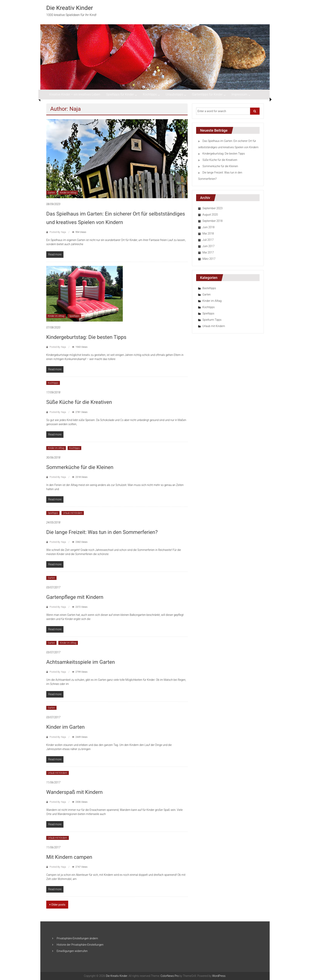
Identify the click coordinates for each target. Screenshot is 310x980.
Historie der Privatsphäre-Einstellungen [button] (80, 945)
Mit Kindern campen (69, 857)
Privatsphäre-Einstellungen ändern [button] (77, 938)
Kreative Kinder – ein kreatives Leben (75, 94)
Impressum (239, 94)
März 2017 (209, 259)
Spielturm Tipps (212, 320)
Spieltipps (74, 316)
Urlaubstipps (174, 94)
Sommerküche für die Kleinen (80, 467)
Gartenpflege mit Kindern (75, 597)
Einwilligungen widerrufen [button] (72, 951)
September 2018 (213, 221)
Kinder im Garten (65, 727)
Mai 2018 (208, 234)
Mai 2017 (208, 252)
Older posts (58, 905)
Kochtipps (150, 94)
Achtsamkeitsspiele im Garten (81, 662)
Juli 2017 (208, 240)
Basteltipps (209, 288)
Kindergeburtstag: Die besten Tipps (86, 337)
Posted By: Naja (58, 232)
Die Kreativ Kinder (70, 8)
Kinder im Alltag (68, 193)
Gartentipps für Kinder (207, 94)
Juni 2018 (208, 227)
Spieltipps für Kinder (120, 94)
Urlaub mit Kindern (73, 513)
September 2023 (213, 208)
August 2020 (210, 215)
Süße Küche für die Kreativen (79, 402)
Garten (51, 193)
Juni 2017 (208, 246)
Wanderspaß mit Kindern (74, 792)
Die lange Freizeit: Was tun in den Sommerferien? (102, 532)
